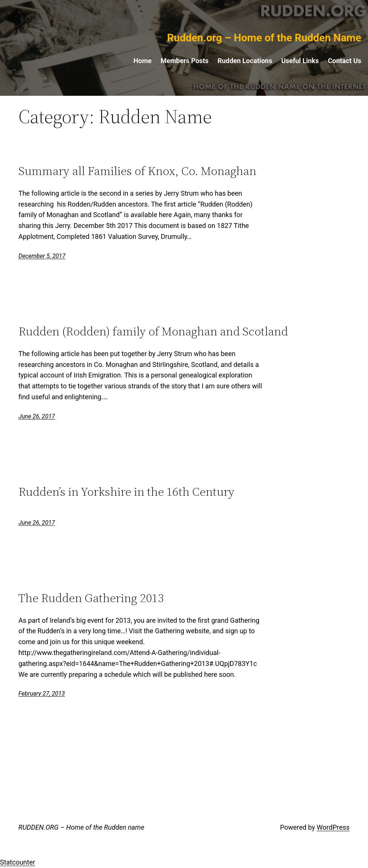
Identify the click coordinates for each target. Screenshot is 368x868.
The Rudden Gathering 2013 (91, 598)
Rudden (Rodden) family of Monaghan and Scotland (153, 331)
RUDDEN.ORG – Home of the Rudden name (81, 827)
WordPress (333, 827)
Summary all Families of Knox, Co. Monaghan (137, 171)
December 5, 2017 (42, 256)
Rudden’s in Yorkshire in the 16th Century (126, 492)
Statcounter (17, 862)
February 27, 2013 (42, 694)
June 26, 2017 (37, 416)
